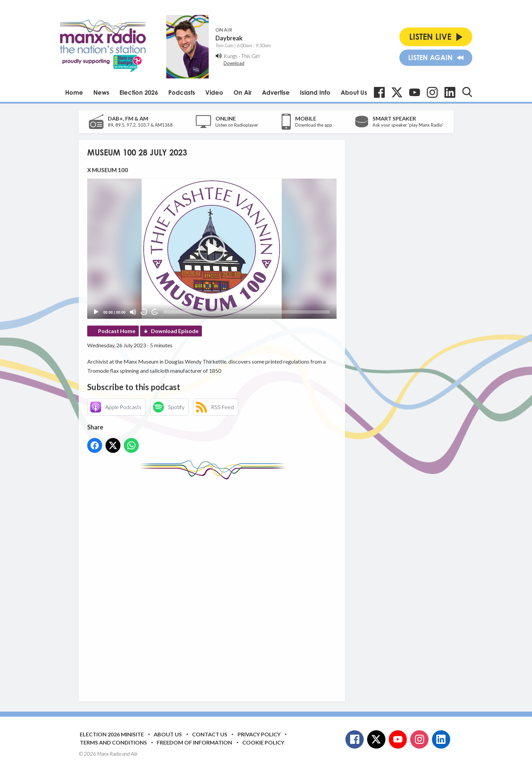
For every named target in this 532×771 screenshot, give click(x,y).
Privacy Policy (259, 734)
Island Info (315, 92)
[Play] (96, 312)
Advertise (276, 92)
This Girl (250, 56)
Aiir (134, 754)
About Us (354, 92)
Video (214, 92)
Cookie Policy (263, 742)
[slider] (247, 312)
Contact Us (210, 734)
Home (74, 92)
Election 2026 (139, 92)
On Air (243, 92)
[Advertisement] (214, 585)
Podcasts (182, 92)
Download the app (314, 125)
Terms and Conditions (113, 742)
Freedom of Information (194, 742)
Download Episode (175, 331)
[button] (212, 249)
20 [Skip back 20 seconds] (144, 312)
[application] (212, 249)
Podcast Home (117, 331)
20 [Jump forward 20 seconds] (155, 312)
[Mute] (133, 312)
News (101, 92)
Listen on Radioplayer (237, 125)
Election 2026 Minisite (112, 734)
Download (234, 63)
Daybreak (229, 38)
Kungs (231, 56)
